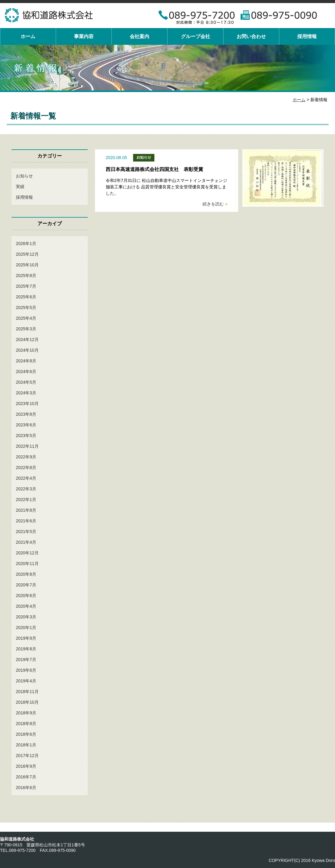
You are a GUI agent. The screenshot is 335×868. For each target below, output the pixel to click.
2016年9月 (26, 766)
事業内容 (84, 36)
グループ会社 (196, 36)
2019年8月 (26, 649)
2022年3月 (26, 489)
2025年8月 (26, 276)
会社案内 (139, 36)
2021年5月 (26, 532)
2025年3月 (26, 329)
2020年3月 (26, 617)
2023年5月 (26, 436)
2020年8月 (26, 574)
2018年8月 (26, 724)
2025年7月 (26, 286)
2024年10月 (27, 350)
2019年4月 (26, 681)
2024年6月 (26, 372)
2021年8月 (26, 510)
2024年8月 (26, 361)
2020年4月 (26, 606)
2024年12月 (27, 340)
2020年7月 (26, 585)
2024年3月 (26, 393)
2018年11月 (27, 692)
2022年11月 (27, 446)
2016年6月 (26, 788)
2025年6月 (26, 297)
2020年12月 (27, 553)
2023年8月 (26, 414)
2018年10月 (27, 702)
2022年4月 (26, 478)
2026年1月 (26, 244)
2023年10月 (27, 404)
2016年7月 (26, 777)
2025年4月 (26, 318)
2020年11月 (27, 564)
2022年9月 (26, 457)
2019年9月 (26, 638)
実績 (20, 187)
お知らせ (24, 176)
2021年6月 (26, 521)
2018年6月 (26, 734)
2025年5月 (26, 308)
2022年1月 (26, 500)
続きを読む (215, 204)
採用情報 (307, 36)
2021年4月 (26, 542)
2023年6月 (26, 425)
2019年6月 (26, 670)
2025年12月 (27, 254)
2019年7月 (26, 660)
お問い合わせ (251, 36)
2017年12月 (27, 756)
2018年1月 (26, 745)
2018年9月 (26, 713)
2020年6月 (26, 596)
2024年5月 (26, 382)
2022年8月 (26, 468)
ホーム (28, 36)
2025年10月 (27, 265)
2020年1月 (26, 628)
